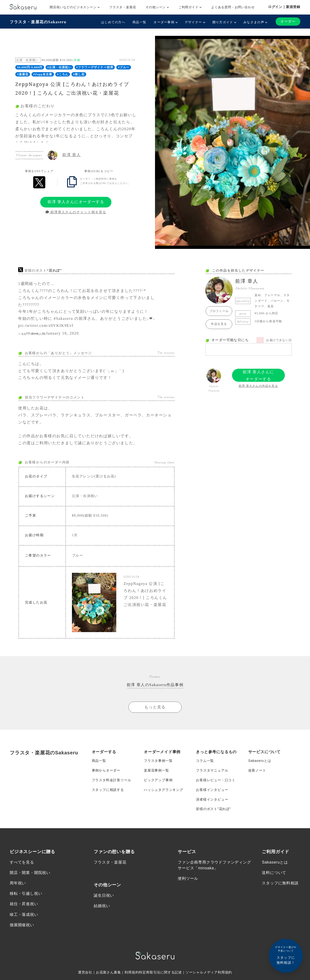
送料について (274, 873)
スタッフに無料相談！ (286, 955)
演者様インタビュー (212, 800)
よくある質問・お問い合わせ (233, 7)
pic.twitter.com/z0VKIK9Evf (46, 325)
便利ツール (188, 879)
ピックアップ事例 (158, 780)
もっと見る (155, 707)
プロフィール (219, 311)
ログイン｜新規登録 (284, 7)
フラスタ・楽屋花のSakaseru (38, 22)
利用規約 (132, 973)
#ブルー (124, 67)
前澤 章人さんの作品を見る (258, 386)
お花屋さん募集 (108, 973)
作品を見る (219, 324)
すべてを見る (22, 862)
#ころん (63, 74)
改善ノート (257, 771)
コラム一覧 (205, 761)
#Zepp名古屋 (43, 74)
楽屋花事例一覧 (156, 771)
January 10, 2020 (62, 333)
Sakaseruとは (260, 761)
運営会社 (85, 973)
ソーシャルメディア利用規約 (209, 973)
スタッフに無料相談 (280, 884)
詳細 (77, 60)
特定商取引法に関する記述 (160, 973)
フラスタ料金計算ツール (112, 780)
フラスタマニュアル (212, 771)
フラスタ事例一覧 (158, 761)
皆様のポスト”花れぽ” (213, 809)
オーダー (288, 21)
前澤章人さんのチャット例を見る (76, 212)
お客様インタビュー (212, 790)
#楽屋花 (23, 74)
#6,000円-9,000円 (30, 67)
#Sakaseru (63, 318)
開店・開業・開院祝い (30, 873)
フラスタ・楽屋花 (123, 7)
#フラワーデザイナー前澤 (95, 67)
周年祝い (18, 884)
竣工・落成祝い (24, 915)
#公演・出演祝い (59, 67)
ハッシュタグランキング (164, 790)
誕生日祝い (104, 896)
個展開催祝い (22, 925)
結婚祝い (102, 906)
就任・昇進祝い (24, 904)
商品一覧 (139, 22)
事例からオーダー (106, 771)
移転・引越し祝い (26, 894)
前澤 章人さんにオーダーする (76, 202)
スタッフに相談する (108, 790)
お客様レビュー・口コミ (216, 780)
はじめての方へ (113, 22)
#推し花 (79, 74)
